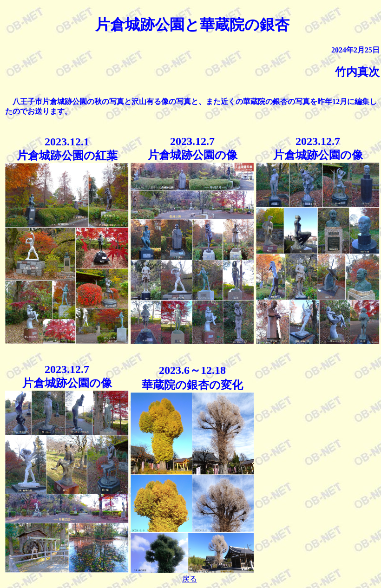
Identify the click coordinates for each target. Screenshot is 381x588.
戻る (190, 579)
